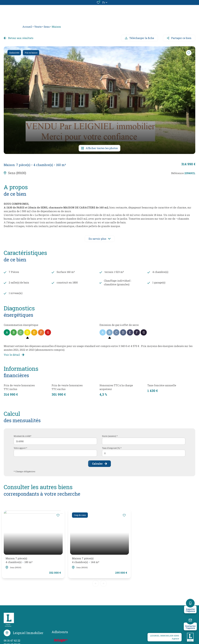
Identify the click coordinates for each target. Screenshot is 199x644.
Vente (38, 27)
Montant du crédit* (23, 436)
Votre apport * (20, 448)
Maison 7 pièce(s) (19, 560)
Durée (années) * (110, 436)
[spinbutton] (144, 453)
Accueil (27, 27)
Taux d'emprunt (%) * (112, 448)
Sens (47, 27)
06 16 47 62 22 (12, 641)
